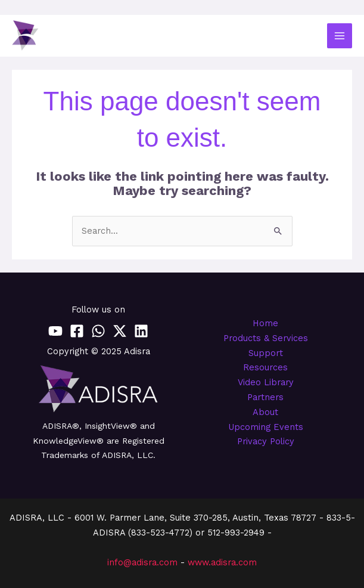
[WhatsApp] (98, 331)
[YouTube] (55, 331)
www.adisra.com (222, 562)
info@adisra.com (142, 562)
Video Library (266, 382)
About (265, 412)
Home (265, 323)
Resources (265, 367)
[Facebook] (77, 331)
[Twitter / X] (120, 331)
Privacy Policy (266, 441)
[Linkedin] (141, 331)
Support (266, 353)
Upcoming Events (266, 427)
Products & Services (266, 338)
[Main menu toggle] (340, 36)
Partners (265, 397)
